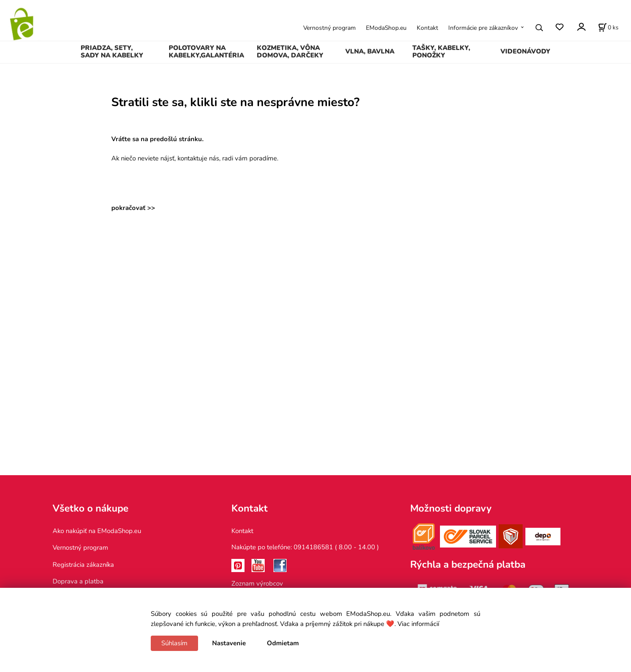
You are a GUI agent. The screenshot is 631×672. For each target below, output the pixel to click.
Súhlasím (174, 643)
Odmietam (283, 643)
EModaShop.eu (386, 28)
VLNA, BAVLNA (370, 51)
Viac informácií (418, 624)
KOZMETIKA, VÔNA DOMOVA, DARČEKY (290, 52)
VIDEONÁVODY (525, 51)
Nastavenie (229, 643)
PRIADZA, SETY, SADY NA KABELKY (112, 52)
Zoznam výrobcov (257, 583)
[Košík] (608, 28)
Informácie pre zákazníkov (483, 28)
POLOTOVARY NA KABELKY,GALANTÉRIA (206, 52)
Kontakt (427, 28)
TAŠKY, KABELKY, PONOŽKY (441, 52)
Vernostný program (330, 28)
